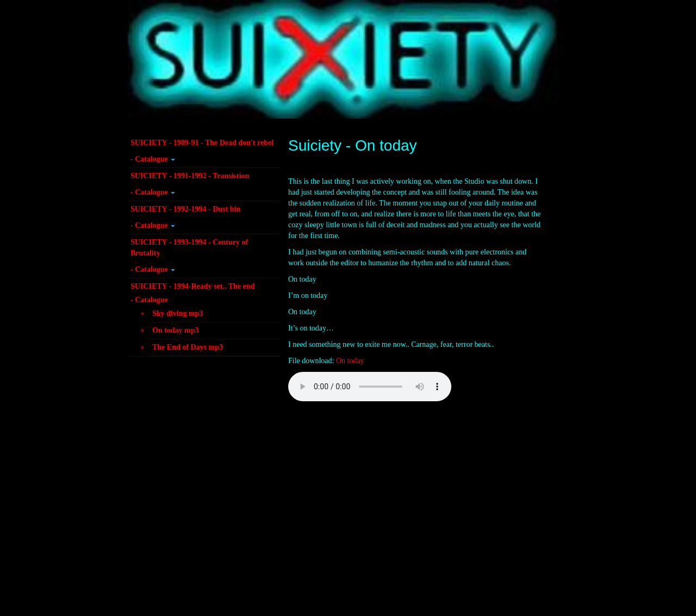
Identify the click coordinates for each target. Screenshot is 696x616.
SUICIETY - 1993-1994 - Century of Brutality (189, 248)
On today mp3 (176, 330)
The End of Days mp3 (188, 347)
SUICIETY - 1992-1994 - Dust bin (185, 209)
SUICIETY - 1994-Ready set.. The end (192, 286)
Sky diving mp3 (178, 313)
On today (350, 361)
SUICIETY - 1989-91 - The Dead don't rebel (202, 143)
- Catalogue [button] (153, 159)
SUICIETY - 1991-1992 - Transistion (190, 176)
